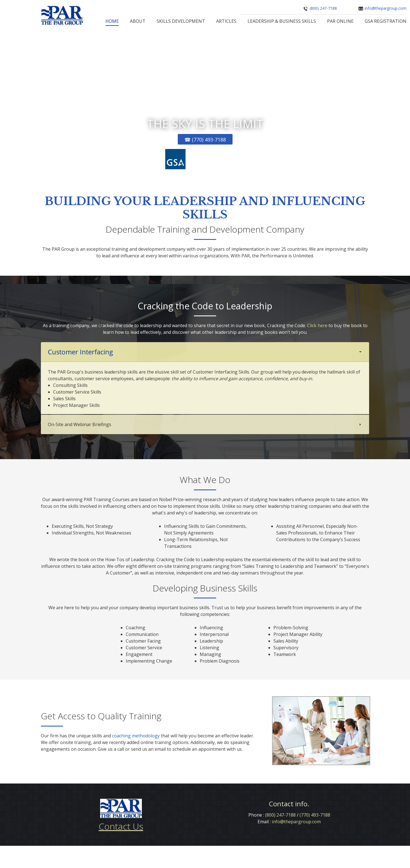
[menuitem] (112, 22)
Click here (317, 325)
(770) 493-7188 (315, 815)
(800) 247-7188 (323, 8)
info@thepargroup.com (386, 8)
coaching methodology (136, 736)
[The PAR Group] (62, 15)
